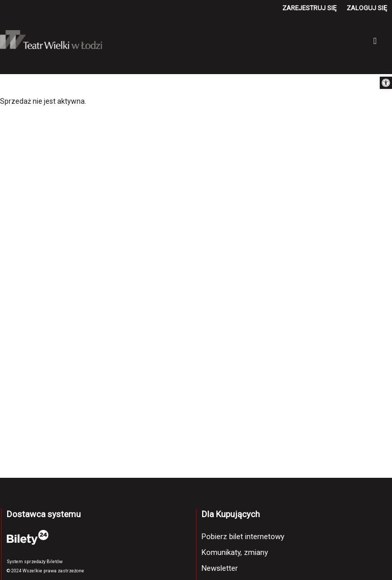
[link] (386, 83)
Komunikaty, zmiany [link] (235, 552)
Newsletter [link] (220, 568)
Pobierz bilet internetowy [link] (243, 537)
